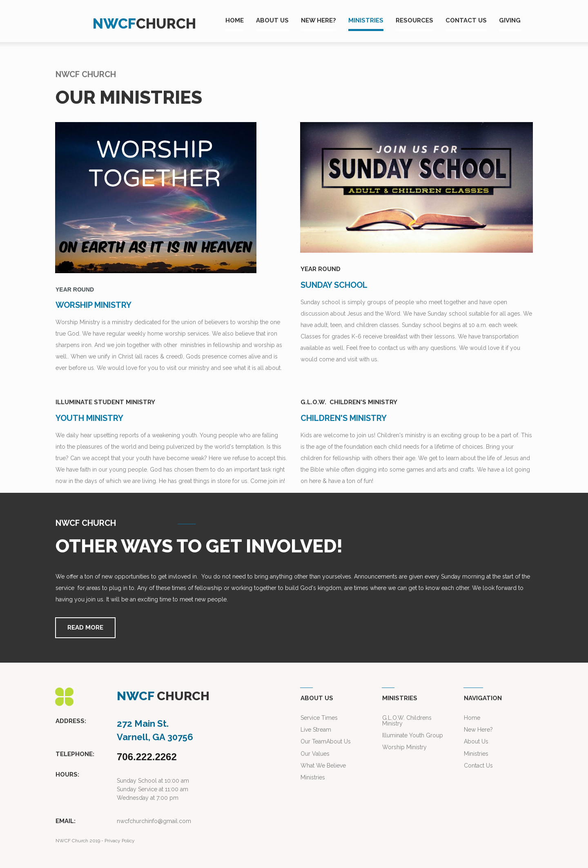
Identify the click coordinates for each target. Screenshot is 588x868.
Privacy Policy (120, 840)
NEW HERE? (318, 20)
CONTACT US (466, 20)
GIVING (510, 20)
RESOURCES (414, 20)
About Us (339, 741)
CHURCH (166, 23)
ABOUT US (272, 20)
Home (472, 718)
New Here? (478, 730)
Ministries (476, 753)
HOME (235, 20)
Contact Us (478, 765)
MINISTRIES (366, 20)
